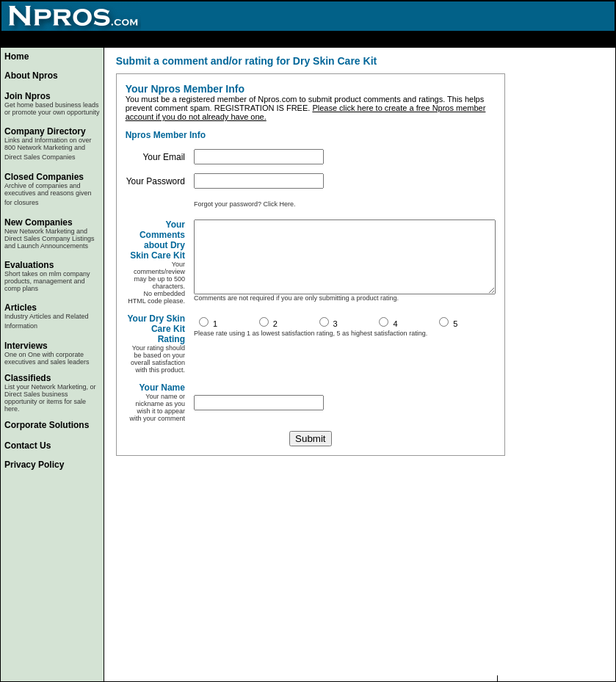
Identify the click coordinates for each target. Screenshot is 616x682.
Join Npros (28, 96)
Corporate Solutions (47, 425)
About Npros (31, 76)
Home (17, 57)
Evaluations (29, 265)
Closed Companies (44, 177)
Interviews (26, 346)
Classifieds (28, 378)
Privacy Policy (34, 465)
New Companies (39, 222)
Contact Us (28, 446)
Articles (21, 308)
